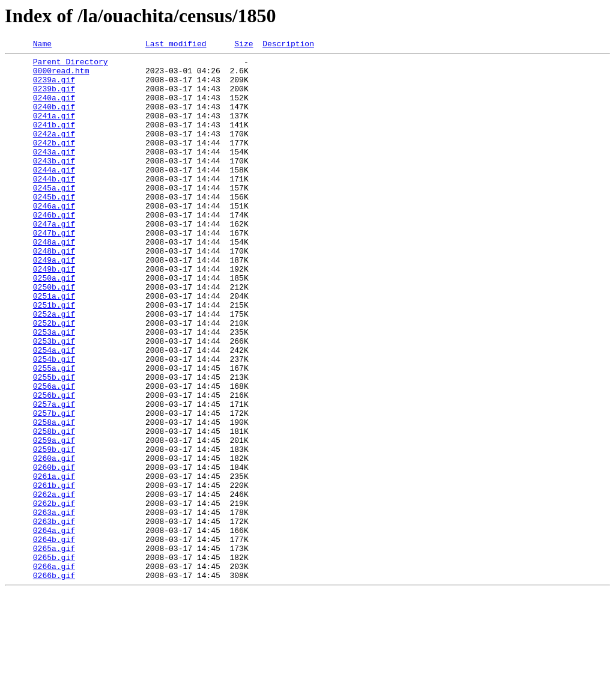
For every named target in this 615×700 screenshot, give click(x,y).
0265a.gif (54, 649)
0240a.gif (54, 108)
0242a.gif (54, 151)
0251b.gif (54, 357)
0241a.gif (54, 130)
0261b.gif (54, 573)
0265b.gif (54, 660)
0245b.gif (54, 227)
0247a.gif (54, 260)
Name (42, 45)
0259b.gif (54, 530)
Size (244, 45)
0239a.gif (54, 87)
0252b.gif (54, 379)
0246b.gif (54, 249)
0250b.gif (54, 335)
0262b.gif (54, 595)
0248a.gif (54, 281)
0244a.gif (54, 195)
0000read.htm (61, 76)
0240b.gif (54, 119)
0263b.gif (54, 616)
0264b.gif (54, 638)
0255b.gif (54, 443)
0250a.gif (54, 324)
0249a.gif (54, 303)
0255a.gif (54, 433)
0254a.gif (54, 411)
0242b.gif (54, 162)
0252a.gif (54, 368)
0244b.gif (54, 205)
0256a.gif (54, 454)
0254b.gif (54, 422)
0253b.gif (54, 400)
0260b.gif (54, 552)
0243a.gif (54, 173)
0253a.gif (54, 389)
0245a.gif (54, 216)
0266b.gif (54, 681)
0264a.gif (54, 627)
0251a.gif (54, 346)
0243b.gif (54, 184)
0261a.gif (54, 562)
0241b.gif (54, 141)
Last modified (176, 45)
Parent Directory (71, 65)
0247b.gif (54, 270)
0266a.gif (54, 671)
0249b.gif (54, 314)
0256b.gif (54, 465)
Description (288, 45)
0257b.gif (54, 487)
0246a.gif (54, 238)
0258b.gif (54, 508)
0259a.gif (54, 519)
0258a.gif (54, 498)
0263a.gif (54, 606)
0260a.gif (54, 541)
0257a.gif (54, 476)
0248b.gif (54, 292)
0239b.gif (54, 97)
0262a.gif (54, 584)
